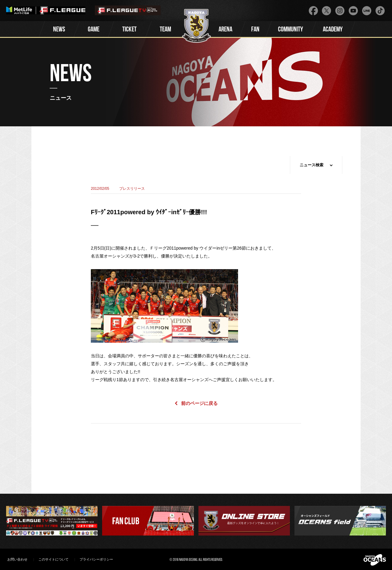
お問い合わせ (17, 559)
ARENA (225, 30)
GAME (94, 30)
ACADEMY (333, 30)
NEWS (59, 30)
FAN (255, 30)
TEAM (165, 30)
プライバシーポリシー (96, 559)
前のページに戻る (199, 403)
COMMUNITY (290, 30)
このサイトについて (53, 559)
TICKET (129, 30)
